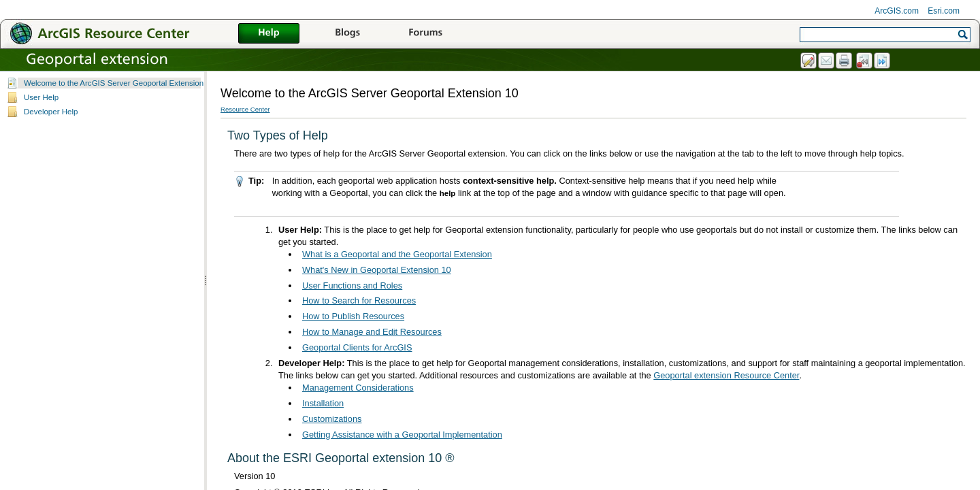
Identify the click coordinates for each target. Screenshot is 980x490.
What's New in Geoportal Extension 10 (377, 270)
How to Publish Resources (353, 316)
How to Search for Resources (359, 300)
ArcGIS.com (897, 11)
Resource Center (245, 109)
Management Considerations (358, 388)
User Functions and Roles (352, 285)
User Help (41, 97)
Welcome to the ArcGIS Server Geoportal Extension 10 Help (128, 83)
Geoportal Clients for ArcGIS (357, 347)
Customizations (332, 419)
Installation (323, 403)
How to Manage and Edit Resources (372, 332)
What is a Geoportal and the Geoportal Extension (397, 254)
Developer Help (51, 112)
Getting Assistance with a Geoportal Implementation (402, 435)
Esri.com (944, 11)
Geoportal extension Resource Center (726, 375)
